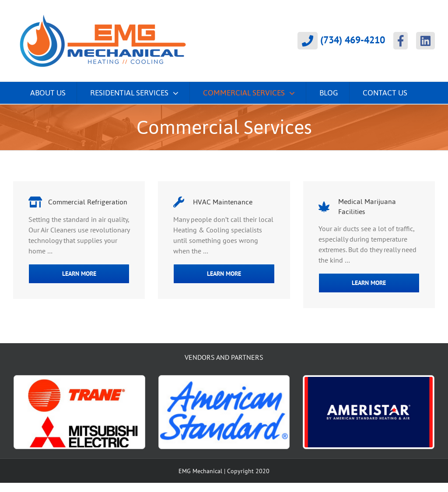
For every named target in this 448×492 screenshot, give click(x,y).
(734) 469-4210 (341, 41)
